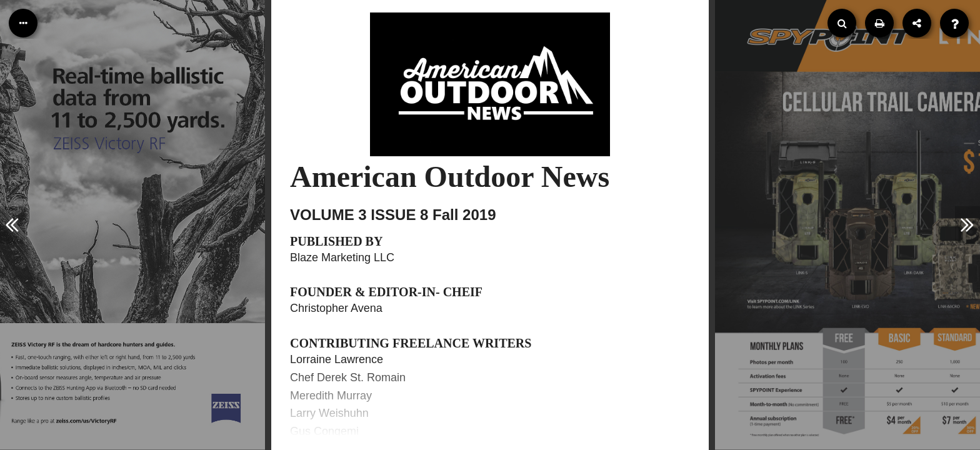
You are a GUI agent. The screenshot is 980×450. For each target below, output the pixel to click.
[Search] (842, 23)
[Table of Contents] (23, 23)
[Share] (917, 23)
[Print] (879, 23)
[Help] (954, 23)
